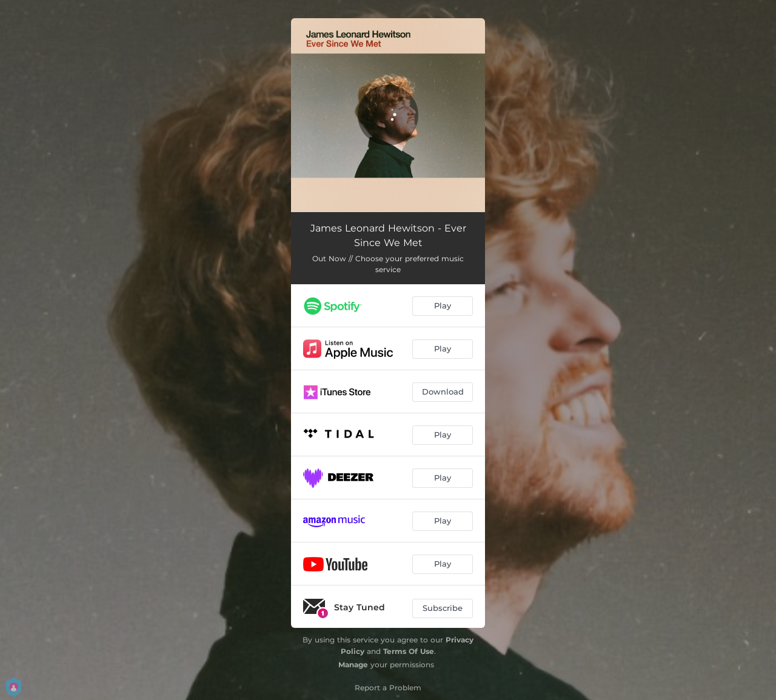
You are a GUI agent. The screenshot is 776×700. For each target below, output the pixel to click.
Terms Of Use (409, 651)
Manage (353, 665)
